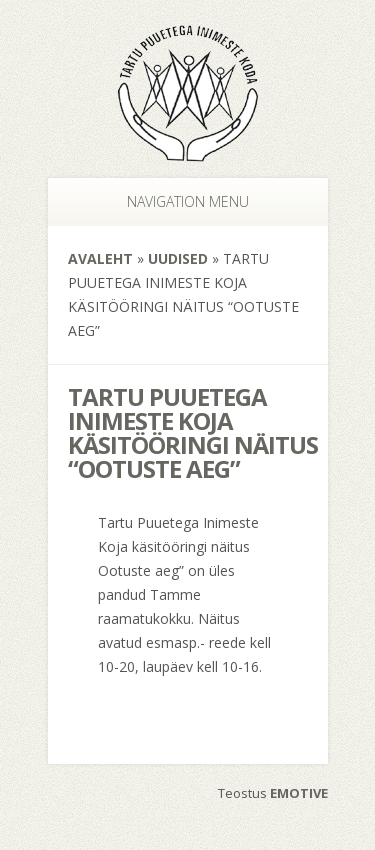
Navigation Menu (177, 201)
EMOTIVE (299, 793)
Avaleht (100, 258)
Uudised (178, 258)
